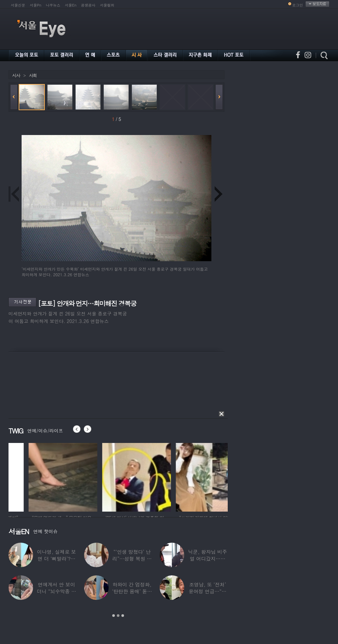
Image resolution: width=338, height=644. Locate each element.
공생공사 (88, 5)
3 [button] (123, 616)
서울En (71, 5)
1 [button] (114, 616)
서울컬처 (107, 5)
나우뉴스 (53, 5)
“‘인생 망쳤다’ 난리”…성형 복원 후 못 (132, 559)
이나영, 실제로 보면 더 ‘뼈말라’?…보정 (56, 559)
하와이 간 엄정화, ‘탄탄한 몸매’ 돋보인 (132, 591)
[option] (36, 476)
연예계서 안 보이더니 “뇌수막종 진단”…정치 (56, 591)
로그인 (298, 5)
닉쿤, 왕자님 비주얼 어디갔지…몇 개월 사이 (208, 559)
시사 (16, 75)
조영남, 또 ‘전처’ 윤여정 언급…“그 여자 (208, 591)
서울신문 (18, 5)
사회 (33, 75)
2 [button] (118, 616)
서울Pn (36, 5)
